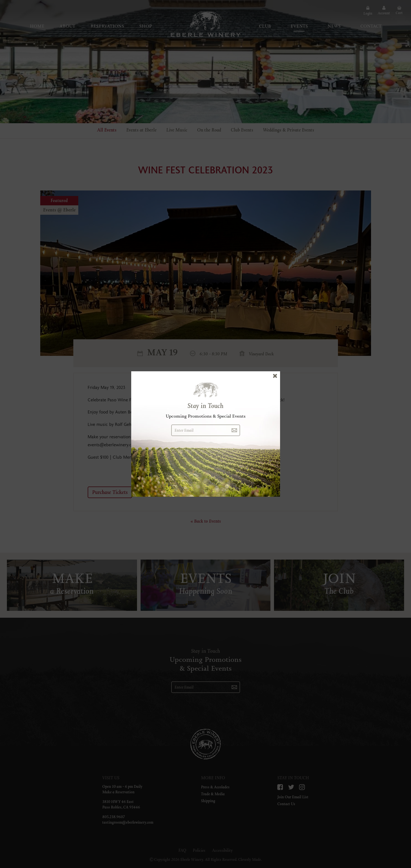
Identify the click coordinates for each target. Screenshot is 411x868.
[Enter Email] (200, 430)
